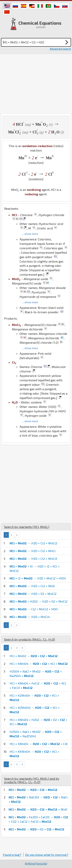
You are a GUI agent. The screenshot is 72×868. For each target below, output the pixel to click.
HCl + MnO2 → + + (34, 656)
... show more (30, 234)
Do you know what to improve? (47, 855)
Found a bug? (12, 855)
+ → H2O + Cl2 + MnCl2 (33, 543)
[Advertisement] (36, 84)
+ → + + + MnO (38, 809)
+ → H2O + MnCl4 (30, 617)
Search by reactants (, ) (27, 527)
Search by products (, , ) (29, 639)
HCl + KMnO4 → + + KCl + (39, 664)
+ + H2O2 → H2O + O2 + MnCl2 (38, 601)
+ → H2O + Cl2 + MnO (32, 586)
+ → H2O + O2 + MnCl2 (33, 594)
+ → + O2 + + (36, 829)
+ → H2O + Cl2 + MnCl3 (33, 559)
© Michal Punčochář (36, 864)
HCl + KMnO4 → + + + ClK (39, 744)
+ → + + (33, 790)
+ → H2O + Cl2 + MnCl (33, 551)
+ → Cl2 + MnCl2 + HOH (34, 609)
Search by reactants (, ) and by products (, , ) (32, 780)
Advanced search (60, 49)
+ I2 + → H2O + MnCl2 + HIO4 (38, 578)
